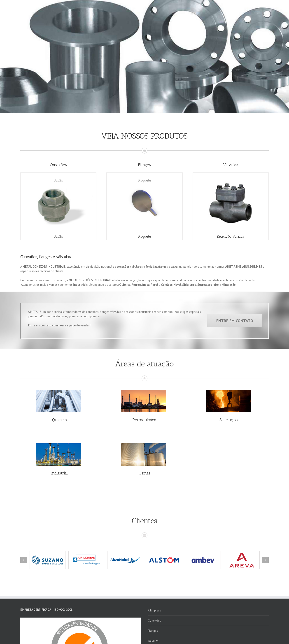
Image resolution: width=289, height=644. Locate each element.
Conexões (154, 621)
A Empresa (155, 610)
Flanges (153, 631)
